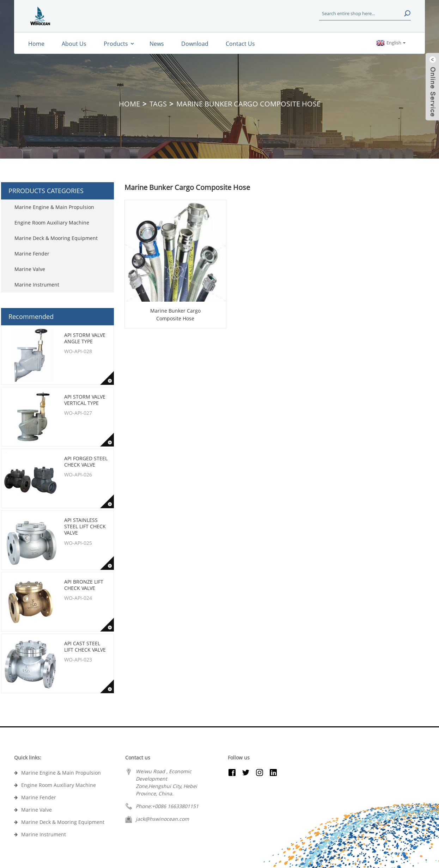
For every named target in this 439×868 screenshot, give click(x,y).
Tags (158, 104)
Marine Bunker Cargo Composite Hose (175, 315)
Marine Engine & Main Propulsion (54, 207)
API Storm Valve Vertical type (85, 400)
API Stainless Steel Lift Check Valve (85, 526)
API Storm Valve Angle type (85, 338)
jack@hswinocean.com (162, 819)
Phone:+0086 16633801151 (167, 806)
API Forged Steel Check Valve (86, 461)
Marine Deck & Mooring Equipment (56, 238)
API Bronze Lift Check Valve (84, 585)
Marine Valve (30, 269)
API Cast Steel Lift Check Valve (85, 647)
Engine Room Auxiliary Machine (52, 223)
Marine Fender (32, 254)
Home (129, 104)
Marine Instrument (37, 285)
